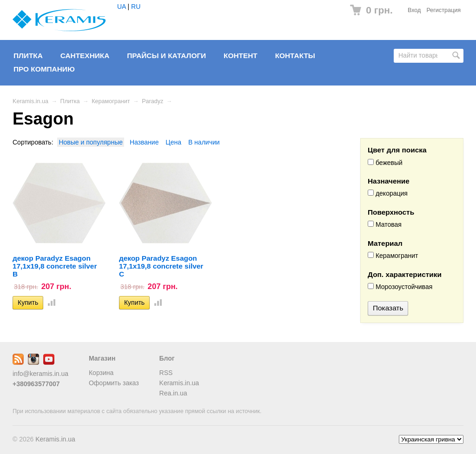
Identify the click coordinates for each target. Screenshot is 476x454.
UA (122, 7)
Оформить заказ (114, 383)
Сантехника (85, 56)
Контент (241, 56)
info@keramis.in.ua (40, 374)
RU (136, 7)
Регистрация (443, 10)
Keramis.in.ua (30, 101)
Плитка (28, 56)
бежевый (385, 163)
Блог (167, 358)
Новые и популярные (91, 142)
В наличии (204, 142)
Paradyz (152, 101)
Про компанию (44, 69)
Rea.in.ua (173, 393)
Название (144, 142)
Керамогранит (111, 101)
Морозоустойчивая (400, 287)
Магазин (102, 358)
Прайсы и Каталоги (166, 56)
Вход (414, 10)
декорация (388, 193)
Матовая (385, 224)
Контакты (295, 56)
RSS (166, 373)
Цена (173, 142)
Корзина (101, 373)
